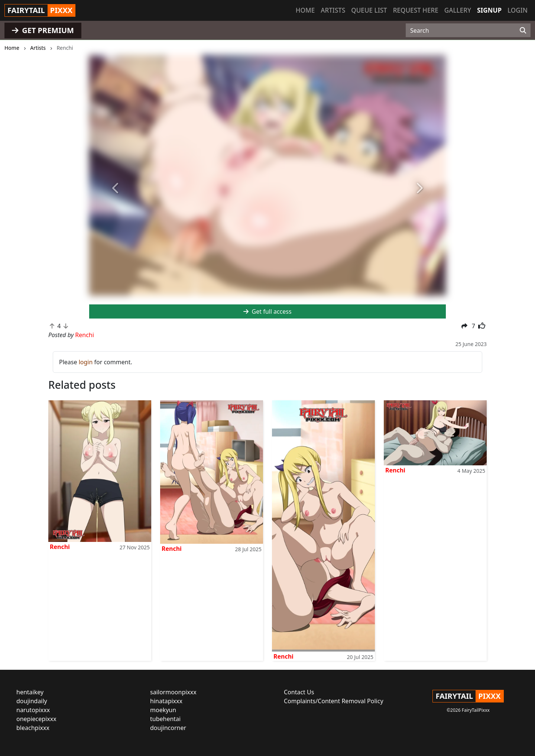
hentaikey (30, 692)
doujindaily (32, 701)
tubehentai (165, 719)
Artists (333, 10)
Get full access (267, 311)
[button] (116, 188)
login (86, 362)
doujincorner (168, 728)
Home (305, 10)
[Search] (523, 30)
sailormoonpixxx (173, 692)
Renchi (60, 547)
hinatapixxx (166, 701)
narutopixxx (33, 710)
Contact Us (299, 692)
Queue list (369, 10)
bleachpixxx (33, 728)
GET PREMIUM (43, 30)
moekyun (163, 710)
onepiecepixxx (36, 719)
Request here (416, 10)
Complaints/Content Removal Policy (334, 701)
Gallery (458, 10)
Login (518, 10)
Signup (489, 10)
